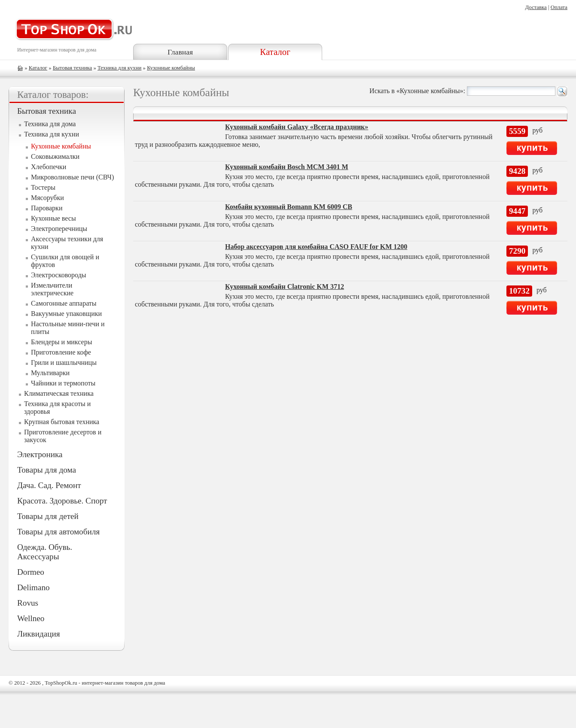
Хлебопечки (49, 167)
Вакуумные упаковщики (66, 314)
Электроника (40, 454)
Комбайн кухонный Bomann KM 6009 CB (289, 207)
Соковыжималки (55, 156)
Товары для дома (47, 470)
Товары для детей (48, 516)
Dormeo (31, 572)
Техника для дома (50, 124)
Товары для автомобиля (58, 532)
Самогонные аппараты (64, 303)
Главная (180, 52)
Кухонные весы (53, 218)
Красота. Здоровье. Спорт (62, 501)
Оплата (559, 7)
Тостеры (43, 187)
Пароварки (47, 208)
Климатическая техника (59, 393)
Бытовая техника (72, 68)
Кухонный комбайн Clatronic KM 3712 (285, 287)
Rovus (28, 603)
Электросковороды (59, 275)
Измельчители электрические (52, 289)
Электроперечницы (59, 229)
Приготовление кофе (61, 352)
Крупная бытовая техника (62, 422)
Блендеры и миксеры (61, 342)
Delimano (34, 587)
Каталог (275, 52)
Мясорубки (47, 198)
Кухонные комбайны (171, 68)
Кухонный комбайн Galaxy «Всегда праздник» (297, 127)
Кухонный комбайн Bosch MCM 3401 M (287, 167)
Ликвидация (39, 634)
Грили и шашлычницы (64, 362)
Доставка (536, 7)
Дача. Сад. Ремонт (49, 485)
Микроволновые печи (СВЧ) (72, 177)
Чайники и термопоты (63, 383)
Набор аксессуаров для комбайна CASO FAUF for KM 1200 (316, 247)
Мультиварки (50, 373)
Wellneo (31, 618)
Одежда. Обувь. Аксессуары (45, 552)
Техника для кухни (119, 68)
